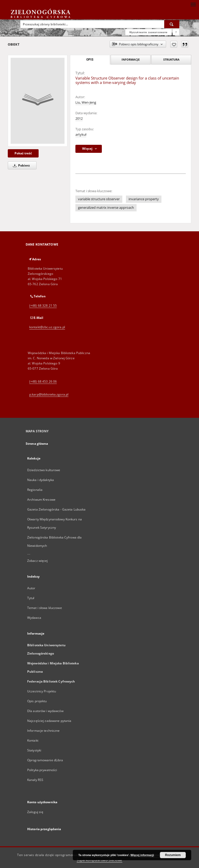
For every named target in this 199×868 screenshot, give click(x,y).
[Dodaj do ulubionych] (174, 44)
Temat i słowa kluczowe (45, 608)
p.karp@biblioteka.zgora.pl (49, 394)
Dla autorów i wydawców (45, 711)
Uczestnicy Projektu (42, 691)
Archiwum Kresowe (41, 500)
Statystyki (34, 750)
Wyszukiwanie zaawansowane (148, 32)
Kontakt (33, 740)
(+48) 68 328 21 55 (43, 306)
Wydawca (34, 618)
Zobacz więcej (38, 561)
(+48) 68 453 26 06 (43, 381)
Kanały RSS (35, 780)
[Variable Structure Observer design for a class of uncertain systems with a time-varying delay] (38, 101)
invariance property (144, 199)
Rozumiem (173, 855)
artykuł (81, 135)
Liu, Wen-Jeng (86, 102)
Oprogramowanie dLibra (45, 760)
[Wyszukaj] (172, 24)
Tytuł (31, 598)
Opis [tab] (90, 60)
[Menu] (193, 4)
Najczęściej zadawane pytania (49, 721)
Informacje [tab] (131, 59)
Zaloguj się (35, 812)
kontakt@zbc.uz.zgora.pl (47, 327)
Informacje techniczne (44, 731)
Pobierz (20, 165)
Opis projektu (37, 701)
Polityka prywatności (42, 770)
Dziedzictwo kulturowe (44, 470)
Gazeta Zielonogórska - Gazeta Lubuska (56, 509)
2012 (79, 119)
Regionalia (35, 490)
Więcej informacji (142, 855)
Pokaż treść (23, 153)
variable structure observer (99, 199)
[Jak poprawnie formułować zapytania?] (176, 32)
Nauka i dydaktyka (41, 480)
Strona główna (37, 444)
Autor (31, 588)
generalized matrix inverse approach (106, 208)
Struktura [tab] (171, 59)
